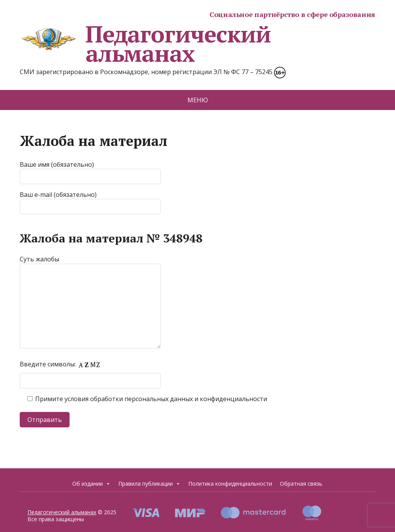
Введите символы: (62, 364)
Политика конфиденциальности (230, 484)
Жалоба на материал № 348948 (111, 238)
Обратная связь (301, 484)
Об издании (91, 484)
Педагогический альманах (145, 44)
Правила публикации (149, 484)
